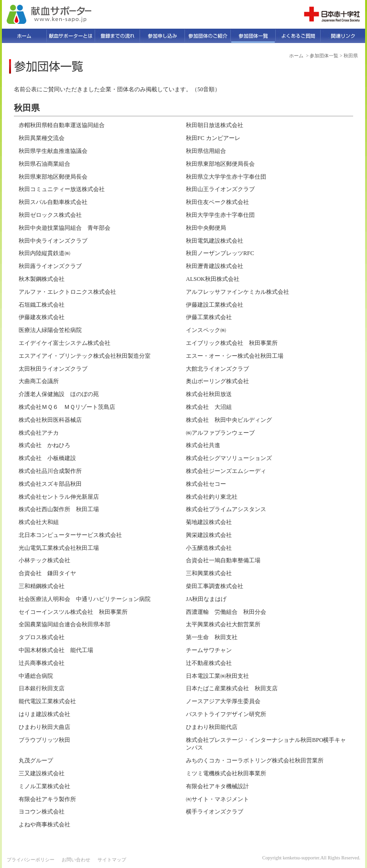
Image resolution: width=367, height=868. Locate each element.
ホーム (296, 56)
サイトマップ (112, 860)
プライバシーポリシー (31, 860)
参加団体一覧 (324, 56)
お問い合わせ (76, 860)
